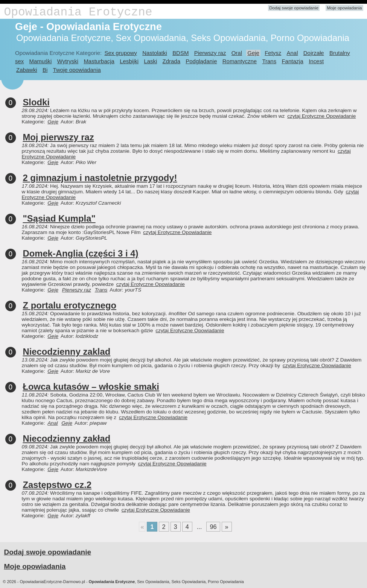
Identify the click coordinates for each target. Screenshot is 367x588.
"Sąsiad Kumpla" (59, 218)
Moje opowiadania (344, 8)
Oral (237, 53)
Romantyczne (240, 61)
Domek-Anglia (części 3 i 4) (81, 253)
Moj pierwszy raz (59, 137)
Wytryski (68, 61)
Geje (253, 53)
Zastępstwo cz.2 (57, 485)
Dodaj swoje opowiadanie (294, 8)
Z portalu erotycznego (70, 305)
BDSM (180, 53)
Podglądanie (201, 61)
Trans (270, 61)
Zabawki (27, 70)
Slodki (36, 102)
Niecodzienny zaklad (67, 352)
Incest (316, 61)
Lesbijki (129, 61)
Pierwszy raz (210, 53)
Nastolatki (155, 53)
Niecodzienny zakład (67, 438)
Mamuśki (41, 61)
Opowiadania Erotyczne (78, 12)
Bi (45, 70)
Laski (150, 61)
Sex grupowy (120, 53)
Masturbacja (99, 61)
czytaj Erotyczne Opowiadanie (321, 116)
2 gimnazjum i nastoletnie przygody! (100, 178)
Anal (292, 53)
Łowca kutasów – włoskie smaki (91, 387)
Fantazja (292, 61)
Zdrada (171, 61)
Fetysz (273, 53)
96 (213, 527)
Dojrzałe (314, 53)
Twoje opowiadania (77, 70)
